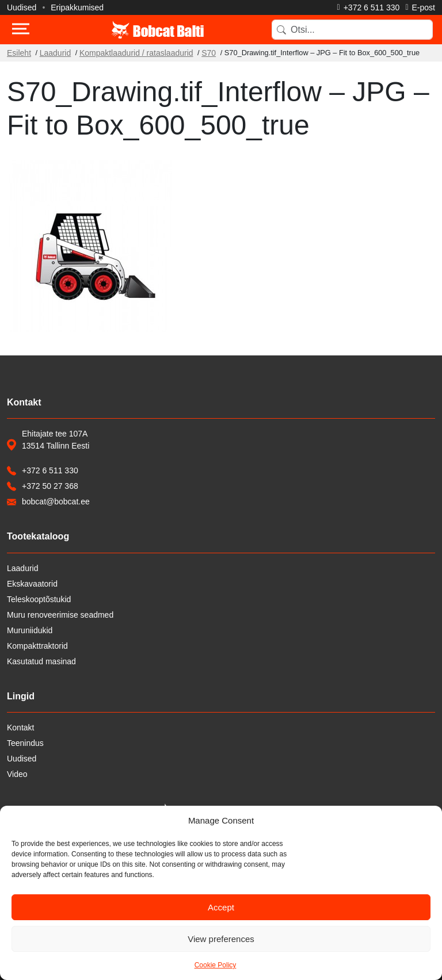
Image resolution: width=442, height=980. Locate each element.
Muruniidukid (30, 630)
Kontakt (20, 728)
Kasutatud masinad (41, 661)
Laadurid (56, 53)
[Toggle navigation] (21, 30)
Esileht (19, 53)
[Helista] (369, 7)
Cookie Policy (216, 965)
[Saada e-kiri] (420, 7)
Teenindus (25, 743)
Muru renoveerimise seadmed (60, 615)
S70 (209, 53)
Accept (221, 907)
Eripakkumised (77, 7)
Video (17, 774)
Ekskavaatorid (32, 584)
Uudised (22, 7)
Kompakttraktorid (37, 646)
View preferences (221, 939)
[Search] (352, 30)
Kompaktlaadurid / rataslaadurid (136, 53)
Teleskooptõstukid (39, 599)
